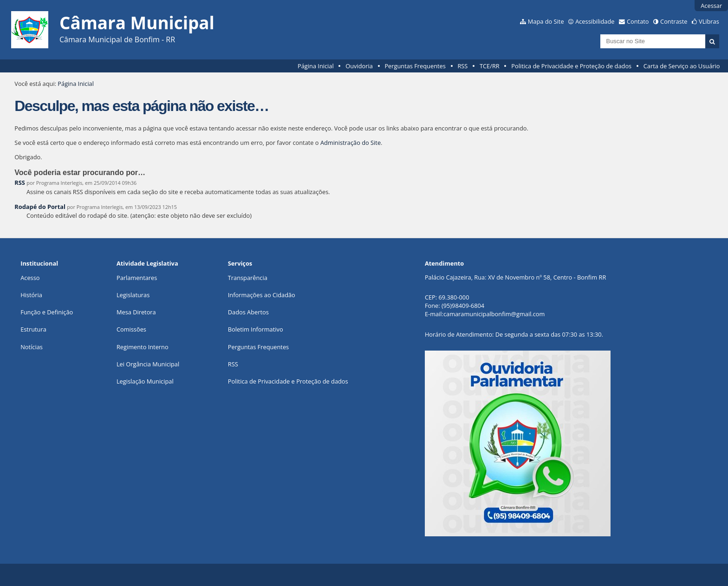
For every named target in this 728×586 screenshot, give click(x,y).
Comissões (131, 329)
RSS (462, 66)
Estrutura (33, 329)
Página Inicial (316, 66)
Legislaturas (133, 295)
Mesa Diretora (136, 312)
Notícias (32, 347)
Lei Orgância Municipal (148, 364)
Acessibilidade (595, 21)
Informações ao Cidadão (262, 295)
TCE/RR (490, 66)
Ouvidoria (359, 66)
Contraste (674, 21)
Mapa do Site (546, 21)
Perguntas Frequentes (415, 66)
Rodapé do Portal (40, 207)
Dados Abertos (248, 312)
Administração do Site (351, 143)
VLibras (709, 21)
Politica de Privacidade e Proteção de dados (571, 66)
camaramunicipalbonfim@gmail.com (494, 314)
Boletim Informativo (256, 329)
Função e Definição (47, 312)
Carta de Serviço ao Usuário (682, 66)
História (31, 295)
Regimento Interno (143, 347)
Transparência (248, 278)
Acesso (30, 278)
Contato (638, 21)
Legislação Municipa (144, 381)
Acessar (711, 6)
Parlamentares (137, 278)
